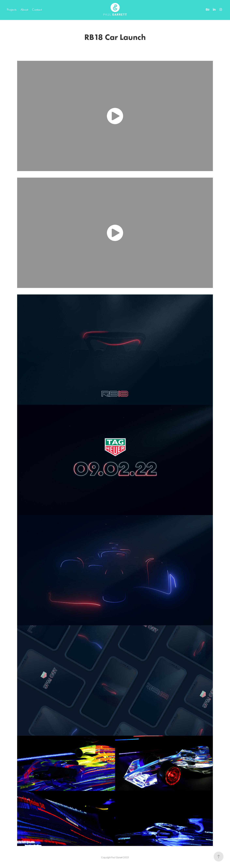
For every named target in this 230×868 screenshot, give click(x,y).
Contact (37, 9)
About (24, 9)
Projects (12, 9)
